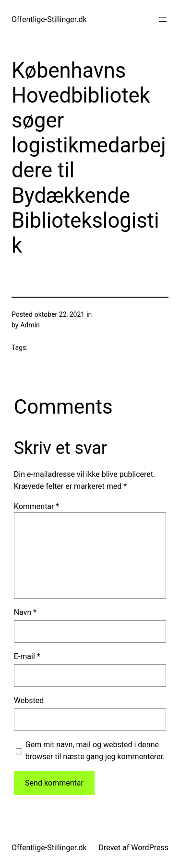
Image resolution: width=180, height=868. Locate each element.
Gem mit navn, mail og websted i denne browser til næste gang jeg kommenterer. (95, 751)
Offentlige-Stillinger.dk (49, 19)
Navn (25, 612)
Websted (29, 700)
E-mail (27, 656)
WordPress (150, 848)
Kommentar (37, 506)
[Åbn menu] (163, 20)
